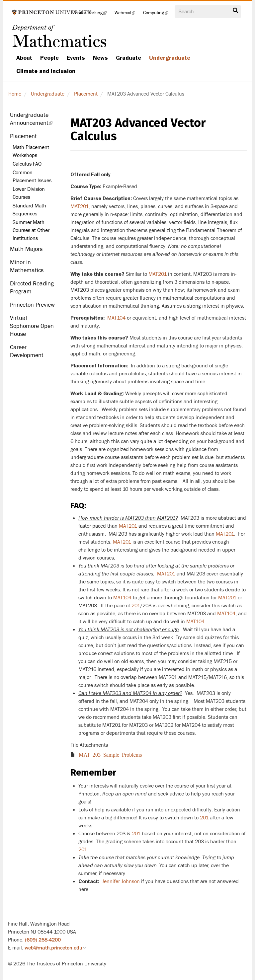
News (100, 58)
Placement (86, 94)
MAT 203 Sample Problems (110, 754)
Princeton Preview (32, 305)
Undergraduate (170, 58)
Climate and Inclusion (46, 71)
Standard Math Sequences (29, 210)
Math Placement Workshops (31, 151)
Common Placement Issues (32, 177)
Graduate (128, 58)
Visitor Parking (92, 15)
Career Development (27, 351)
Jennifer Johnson (121, 881)
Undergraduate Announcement (35, 121)
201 (204, 818)
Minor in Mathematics (27, 266)
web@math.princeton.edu (55, 948)
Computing (158, 15)
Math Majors (26, 249)
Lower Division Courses (29, 193)
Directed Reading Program (32, 288)
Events (76, 58)
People (49, 58)
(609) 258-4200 (43, 940)
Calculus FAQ (27, 164)
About (24, 58)
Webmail (127, 15)
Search (235, 11)
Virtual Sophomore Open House (32, 326)
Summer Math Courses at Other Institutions (31, 230)
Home (15, 94)
